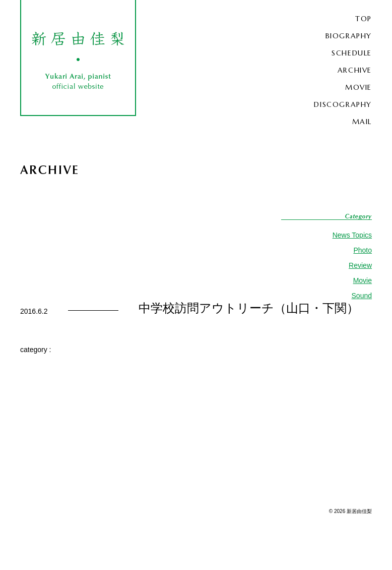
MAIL (362, 122)
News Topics (352, 235)
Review (360, 265)
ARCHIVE (355, 70)
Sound (362, 296)
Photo (363, 250)
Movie (363, 280)
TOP (364, 19)
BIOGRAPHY (349, 36)
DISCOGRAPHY (343, 104)
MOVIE (358, 87)
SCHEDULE (352, 53)
